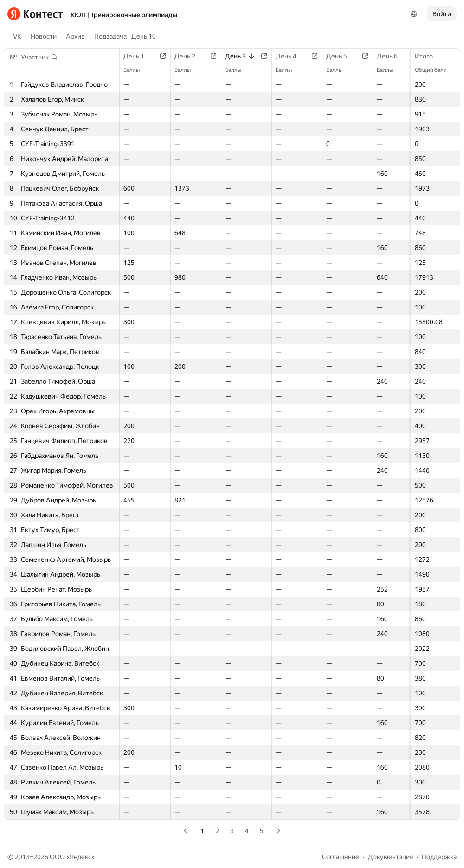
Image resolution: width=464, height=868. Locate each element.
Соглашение (341, 857)
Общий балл (435, 70)
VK (17, 36)
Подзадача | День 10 (125, 36)
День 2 (190, 56)
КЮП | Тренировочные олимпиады (124, 15)
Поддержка (439, 857)
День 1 (139, 56)
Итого (429, 56)
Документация (390, 857)
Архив (75, 36)
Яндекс (81, 857)
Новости (44, 36)
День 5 (341, 56)
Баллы (136, 70)
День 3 (240, 56)
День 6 (392, 56)
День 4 (291, 56)
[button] (39, 57)
